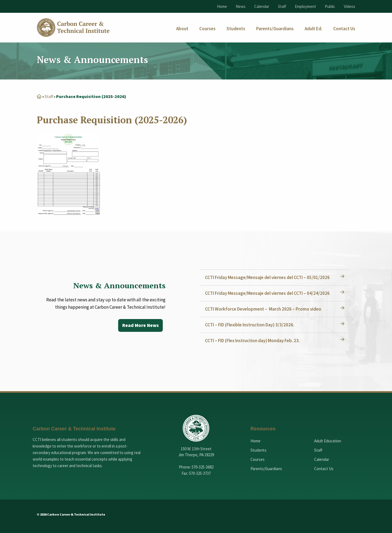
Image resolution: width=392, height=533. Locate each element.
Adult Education (328, 441)
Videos (350, 6)
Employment (305, 6)
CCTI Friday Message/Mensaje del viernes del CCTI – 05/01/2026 (268, 277)
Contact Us (324, 469)
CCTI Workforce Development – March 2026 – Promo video (264, 309)
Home (222, 6)
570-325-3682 (203, 467)
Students (258, 450)
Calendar (262, 6)
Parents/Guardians (266, 469)
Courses (258, 459)
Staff (282, 6)
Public (330, 6)
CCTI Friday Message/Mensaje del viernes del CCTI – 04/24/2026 (268, 293)
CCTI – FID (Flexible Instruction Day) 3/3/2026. (250, 325)
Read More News (140, 325)
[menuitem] (182, 29)
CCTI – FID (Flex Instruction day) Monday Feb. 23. (253, 341)
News (241, 6)
